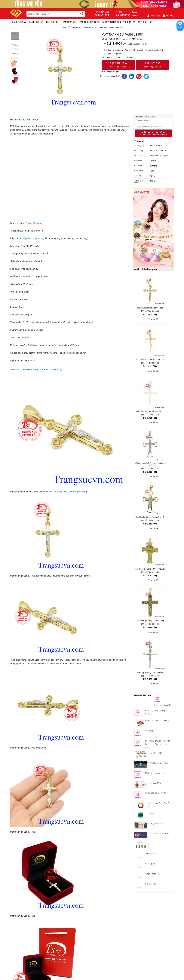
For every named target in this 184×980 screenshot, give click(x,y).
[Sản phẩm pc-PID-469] (153, 227)
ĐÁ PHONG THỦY (145, 22)
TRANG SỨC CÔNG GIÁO (89, 22)
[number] (113, 58)
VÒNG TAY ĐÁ (129, 22)
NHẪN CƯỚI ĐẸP (52, 22)
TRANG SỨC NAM (19, 22)
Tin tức (135, 16)
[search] (82, 14)
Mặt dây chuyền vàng (34, 238)
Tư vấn (180, 27)
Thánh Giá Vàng (29, 369)
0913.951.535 (153, 65)
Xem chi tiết (153, 319)
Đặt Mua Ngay (119, 65)
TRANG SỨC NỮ (36, 22)
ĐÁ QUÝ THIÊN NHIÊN (111, 22)
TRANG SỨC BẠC (69, 22)
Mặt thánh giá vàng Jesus (24, 120)
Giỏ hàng (168, 15)
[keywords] (51, 14)
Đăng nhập (153, 16)
